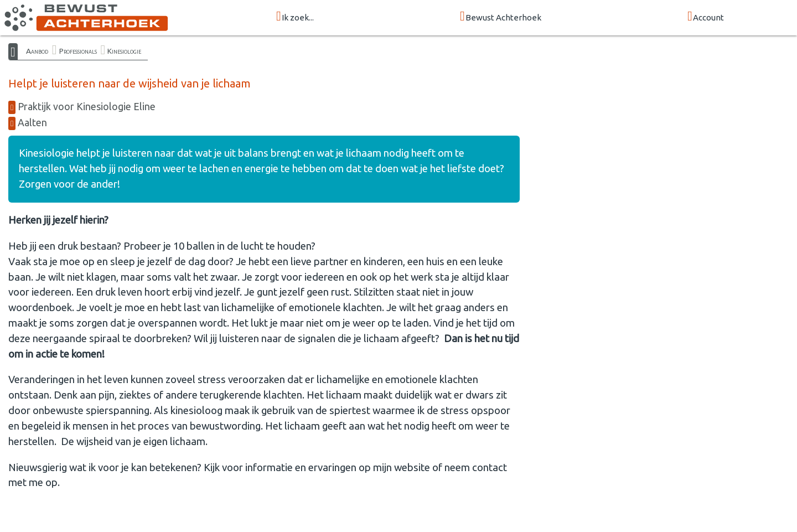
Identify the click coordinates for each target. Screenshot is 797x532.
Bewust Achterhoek (501, 17)
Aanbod (37, 51)
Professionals (78, 51)
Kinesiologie (124, 51)
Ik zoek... (295, 17)
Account (706, 17)
